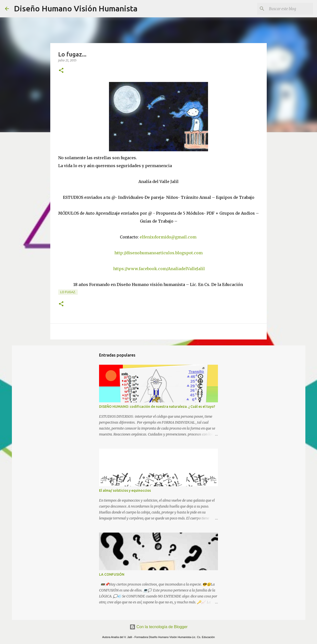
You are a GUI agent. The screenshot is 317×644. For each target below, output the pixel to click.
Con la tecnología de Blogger (159, 627)
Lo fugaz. (68, 292)
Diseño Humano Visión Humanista (76, 8)
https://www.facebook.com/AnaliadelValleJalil (159, 269)
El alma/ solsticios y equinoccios (125, 490)
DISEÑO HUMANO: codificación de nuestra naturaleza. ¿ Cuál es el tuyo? (157, 407)
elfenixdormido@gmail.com (168, 237)
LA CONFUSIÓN (112, 574)
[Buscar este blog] (287, 9)
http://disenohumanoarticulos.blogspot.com (158, 253)
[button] (61, 71)
